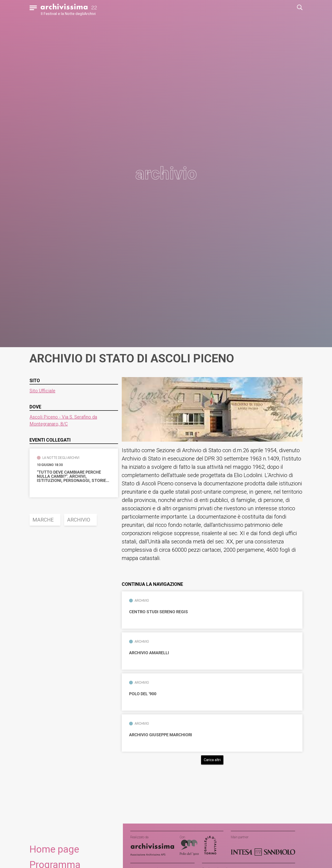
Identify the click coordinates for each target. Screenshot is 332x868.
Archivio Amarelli (149, 653)
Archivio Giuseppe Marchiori (161, 735)
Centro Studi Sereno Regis (159, 612)
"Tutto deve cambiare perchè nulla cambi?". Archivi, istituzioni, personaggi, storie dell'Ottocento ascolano (71, 476)
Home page (54, 849)
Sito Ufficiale (42, 391)
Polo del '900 (143, 694)
